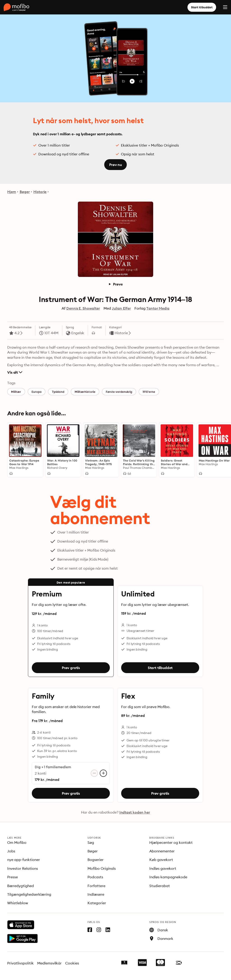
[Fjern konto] (94, 773)
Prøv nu (115, 165)
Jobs (11, 851)
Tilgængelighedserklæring (29, 894)
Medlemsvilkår (50, 963)
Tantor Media (158, 308)
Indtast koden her (135, 812)
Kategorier (97, 903)
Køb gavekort (161, 860)
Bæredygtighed (21, 886)
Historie (40, 192)
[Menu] (225, 7)
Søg (91, 842)
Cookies (72, 963)
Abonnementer (162, 851)
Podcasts (95, 877)
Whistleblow (18, 903)
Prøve (115, 284)
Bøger (25, 192)
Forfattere (96, 886)
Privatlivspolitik (20, 963)
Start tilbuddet (202, 7)
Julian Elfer (121, 308)
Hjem (12, 192)
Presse (13, 877)
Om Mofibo (17, 842)
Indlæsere (96, 894)
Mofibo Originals (102, 868)
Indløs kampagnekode (168, 877)
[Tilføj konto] (103, 773)
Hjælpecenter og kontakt (171, 842)
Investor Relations (23, 868)
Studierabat (160, 886)
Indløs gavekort (163, 868)
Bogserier (96, 860)
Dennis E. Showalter (83, 308)
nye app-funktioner (24, 860)
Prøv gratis (71, 668)
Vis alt (15, 372)
